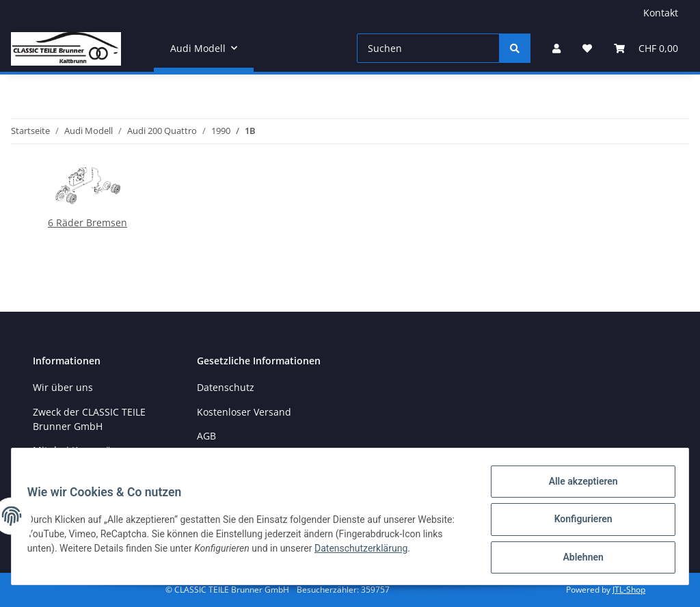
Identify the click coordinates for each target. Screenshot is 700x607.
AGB (206, 436)
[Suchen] (428, 48)
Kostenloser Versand (244, 412)
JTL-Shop (629, 590)
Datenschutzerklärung (410, 552)
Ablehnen (577, 558)
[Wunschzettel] (587, 48)
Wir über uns (63, 387)
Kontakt (661, 13)
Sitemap (216, 460)
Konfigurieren (577, 523)
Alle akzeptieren (577, 487)
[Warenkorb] (646, 48)
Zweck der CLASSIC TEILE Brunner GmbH (89, 419)
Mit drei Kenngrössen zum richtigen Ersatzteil (94, 457)
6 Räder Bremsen (87, 222)
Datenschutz (226, 387)
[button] (556, 48)
